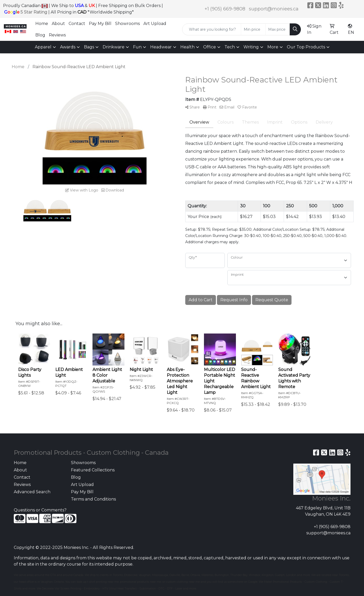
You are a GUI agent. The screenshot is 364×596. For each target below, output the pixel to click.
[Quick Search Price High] (278, 29)
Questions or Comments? (40, 510)
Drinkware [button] (114, 47)
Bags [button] (89, 47)
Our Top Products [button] (306, 47)
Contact (77, 24)
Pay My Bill (100, 24)
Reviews (57, 35)
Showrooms (127, 24)
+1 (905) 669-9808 (225, 9)
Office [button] (210, 47)
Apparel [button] (43, 47)
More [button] (273, 47)
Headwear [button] (161, 47)
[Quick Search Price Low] (253, 29)
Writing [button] (251, 47)
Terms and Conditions (93, 499)
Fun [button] (137, 47)
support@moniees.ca (274, 9)
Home (42, 24)
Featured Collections (93, 470)
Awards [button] (68, 47)
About (58, 24)
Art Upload (155, 24)
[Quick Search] (212, 29)
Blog (40, 35)
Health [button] (187, 47)
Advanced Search (32, 492)
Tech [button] (230, 47)
